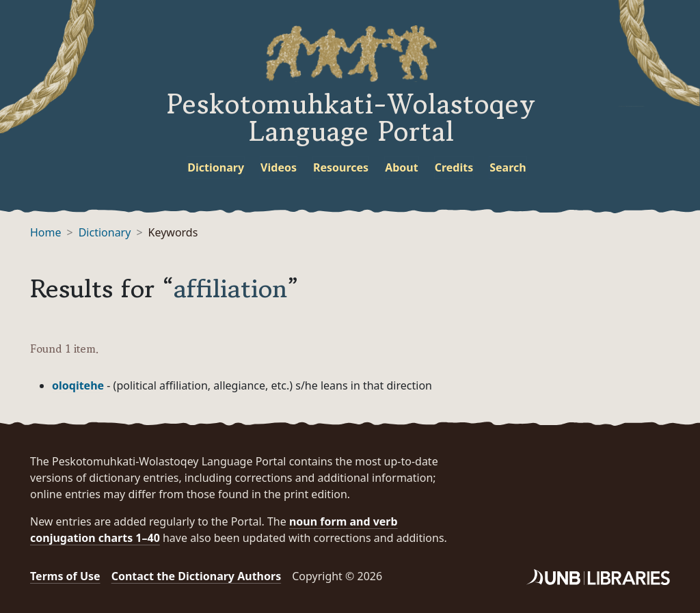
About (402, 167)
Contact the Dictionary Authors (197, 576)
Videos (279, 167)
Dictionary (216, 167)
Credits (454, 167)
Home (46, 232)
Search (508, 167)
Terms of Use (65, 576)
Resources (341, 167)
